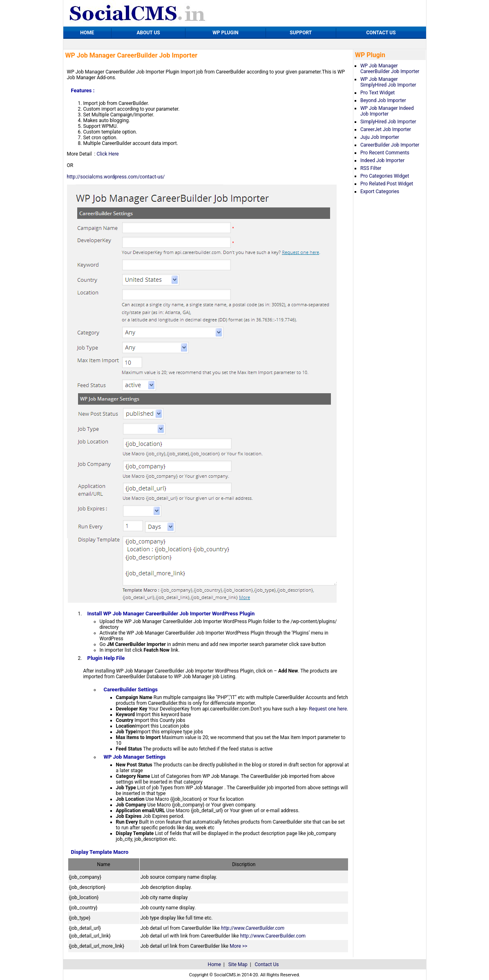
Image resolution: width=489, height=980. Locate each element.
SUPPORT (301, 33)
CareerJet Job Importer (386, 129)
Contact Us (267, 964)
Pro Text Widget (377, 93)
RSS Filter (371, 168)
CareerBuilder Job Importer (390, 145)
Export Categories (380, 192)
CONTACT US (381, 33)
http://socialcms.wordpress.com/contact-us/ (116, 177)
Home (214, 964)
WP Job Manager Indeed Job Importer (387, 111)
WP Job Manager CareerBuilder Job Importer (390, 69)
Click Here (107, 154)
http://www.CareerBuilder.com (253, 928)
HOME (87, 33)
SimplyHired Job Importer (388, 122)
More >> (238, 946)
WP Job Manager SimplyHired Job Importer (388, 82)
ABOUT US (148, 33)
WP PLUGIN (225, 33)
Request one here (328, 709)
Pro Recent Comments (385, 153)
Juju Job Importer (380, 137)
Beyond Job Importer (383, 100)
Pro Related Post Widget (387, 184)
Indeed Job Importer (382, 160)
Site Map (238, 964)
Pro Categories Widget (385, 176)
